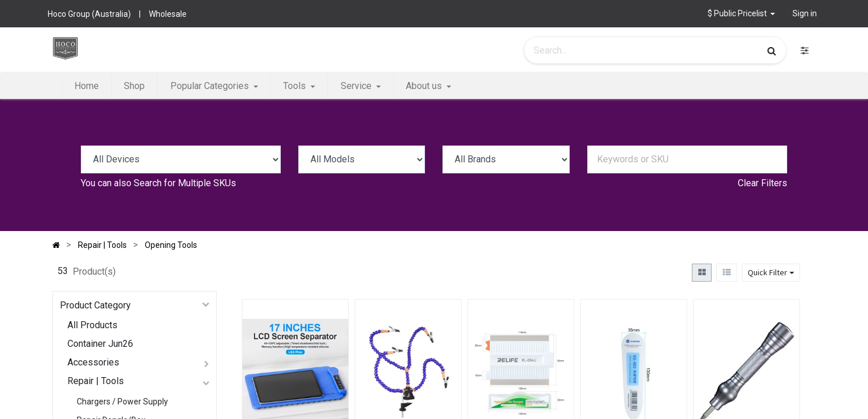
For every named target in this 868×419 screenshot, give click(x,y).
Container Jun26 (100, 344)
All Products (92, 325)
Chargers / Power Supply (122, 402)
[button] (742, 14)
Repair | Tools (96, 381)
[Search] (772, 51)
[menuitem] (87, 86)
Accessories (93, 362)
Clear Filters (762, 183)
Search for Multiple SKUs (185, 183)
